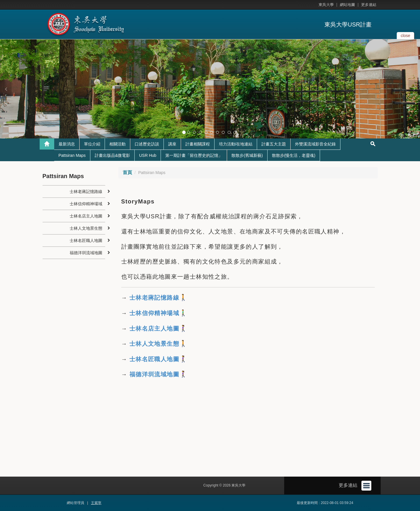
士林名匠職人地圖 (86, 240)
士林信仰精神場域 (153, 313)
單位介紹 (92, 144)
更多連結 (369, 5)
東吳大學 (326, 5)
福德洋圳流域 (148, 374)
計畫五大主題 (274, 144)
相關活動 (117, 144)
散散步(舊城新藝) (247, 155)
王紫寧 (96, 503)
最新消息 (67, 144)
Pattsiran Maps (72, 155)
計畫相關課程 (198, 144)
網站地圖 (347, 5)
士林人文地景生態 (154, 344)
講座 (172, 144)
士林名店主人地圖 (86, 216)
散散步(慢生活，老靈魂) (294, 155)
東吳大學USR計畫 (348, 24)
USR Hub (148, 155)
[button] (6, 89)
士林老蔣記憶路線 (153, 298)
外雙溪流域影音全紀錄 (315, 144)
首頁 (127, 172)
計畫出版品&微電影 (112, 155)
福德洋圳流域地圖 (86, 253)
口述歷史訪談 (147, 144)
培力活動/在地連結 (236, 144)
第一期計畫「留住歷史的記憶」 (194, 155)
